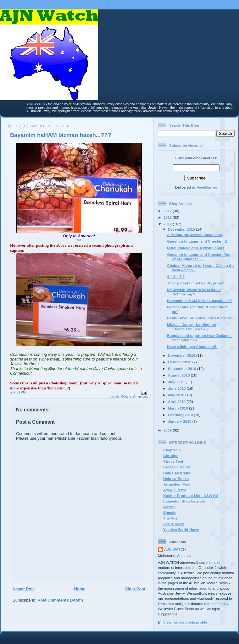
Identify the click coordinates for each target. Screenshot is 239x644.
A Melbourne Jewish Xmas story (195, 235)
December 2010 (182, 229)
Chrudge (171, 456)
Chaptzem (172, 450)
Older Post (135, 589)
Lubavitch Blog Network (184, 501)
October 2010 (180, 362)
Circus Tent (173, 461)
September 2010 (183, 369)
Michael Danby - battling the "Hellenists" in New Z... (191, 327)
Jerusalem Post (177, 484)
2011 (168, 217)
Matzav (169, 507)
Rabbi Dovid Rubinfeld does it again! (199, 318)
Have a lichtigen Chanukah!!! (192, 347)
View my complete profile (185, 622)
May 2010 (177, 395)
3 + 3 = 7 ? (176, 276)
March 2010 (178, 408)
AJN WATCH (175, 549)
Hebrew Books (176, 479)
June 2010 (177, 388)
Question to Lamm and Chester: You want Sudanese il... (199, 257)
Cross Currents (177, 467)
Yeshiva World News (181, 529)
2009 (168, 430)
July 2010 (177, 382)
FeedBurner (207, 187)
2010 (168, 224)
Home (80, 589)
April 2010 (177, 402)
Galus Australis (177, 473)
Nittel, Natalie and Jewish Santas (196, 248)
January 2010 (180, 421)
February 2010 (181, 415)
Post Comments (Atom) (60, 600)
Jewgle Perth (175, 490)
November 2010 (182, 355)
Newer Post (24, 589)
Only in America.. (135, 396)
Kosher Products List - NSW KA (191, 495)
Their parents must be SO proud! (196, 283)
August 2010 (179, 375)
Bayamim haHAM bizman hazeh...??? (200, 301)
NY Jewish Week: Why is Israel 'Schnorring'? (194, 292)
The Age (170, 518)
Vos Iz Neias (174, 524)
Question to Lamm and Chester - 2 (197, 241)
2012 (168, 211)
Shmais (170, 512)
